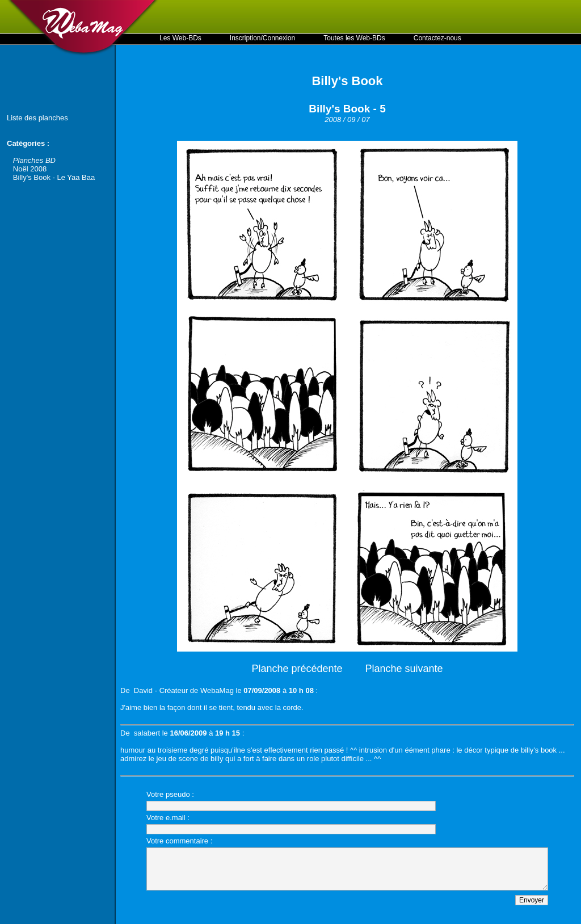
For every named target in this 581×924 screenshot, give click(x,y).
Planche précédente (297, 669)
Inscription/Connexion (262, 38)
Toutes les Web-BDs (354, 38)
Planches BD (34, 160)
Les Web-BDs (180, 38)
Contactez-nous (437, 38)
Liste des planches (37, 118)
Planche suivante (404, 669)
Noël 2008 (30, 169)
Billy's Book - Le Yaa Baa (54, 177)
